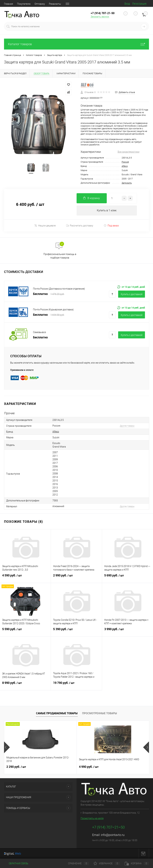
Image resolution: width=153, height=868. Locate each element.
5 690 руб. (128, 577)
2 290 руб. (16, 767)
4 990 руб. (64, 767)
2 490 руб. (113, 767)
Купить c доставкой (132, 294)
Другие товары (127, 426)
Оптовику (40, 4)
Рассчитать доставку (80, 226)
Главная (9, 4)
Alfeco (125, 166)
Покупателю (24, 4)
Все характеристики (129, 152)
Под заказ (111, 226)
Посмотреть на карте (92, 818)
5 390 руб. (76, 631)
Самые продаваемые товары (57, 713)
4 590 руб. (25, 577)
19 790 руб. (76, 685)
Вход (127, 4)
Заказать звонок (100, 17)
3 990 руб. (128, 631)
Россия (125, 162)
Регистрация (139, 4)
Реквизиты (55, 4)
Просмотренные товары (100, 713)
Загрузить (127, 183)
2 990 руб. (76, 577)
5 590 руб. (25, 631)
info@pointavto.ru (113, 835)
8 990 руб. (25, 685)
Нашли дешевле (45, 226)
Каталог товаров (76, 44)
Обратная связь (16, 863)
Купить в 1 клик (107, 210)
